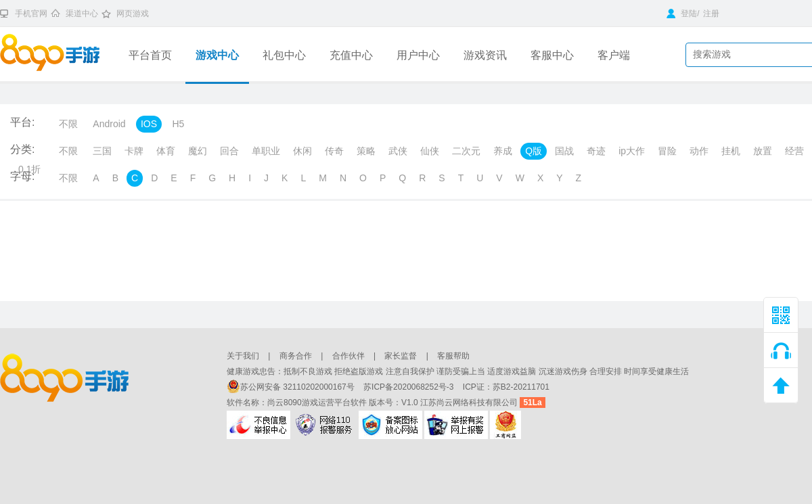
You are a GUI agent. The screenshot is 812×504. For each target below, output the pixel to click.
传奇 (334, 151)
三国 (102, 151)
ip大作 (632, 151)
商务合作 (296, 356)
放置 (763, 151)
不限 (68, 124)
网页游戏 (133, 14)
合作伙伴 (348, 356)
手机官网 (31, 14)
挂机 (731, 151)
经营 (794, 151)
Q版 (534, 151)
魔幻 (198, 151)
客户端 (614, 55)
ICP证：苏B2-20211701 (506, 387)
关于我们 (243, 356)
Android (109, 124)
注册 (711, 14)
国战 (564, 151)
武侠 (398, 151)
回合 (229, 151)
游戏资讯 (485, 55)
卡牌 (134, 151)
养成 (503, 151)
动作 (699, 151)
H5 (178, 124)
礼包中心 (284, 55)
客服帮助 (453, 356)
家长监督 (401, 356)
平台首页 (150, 55)
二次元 (466, 151)
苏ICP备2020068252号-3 (410, 387)
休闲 (302, 151)
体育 (166, 151)
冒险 (667, 151)
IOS (149, 124)
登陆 (682, 14)
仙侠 (430, 151)
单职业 (266, 151)
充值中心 (351, 55)
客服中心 (552, 55)
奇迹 (596, 151)
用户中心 (418, 55)
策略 (366, 151)
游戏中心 (217, 55)
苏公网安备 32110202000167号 (292, 387)
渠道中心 (82, 14)
